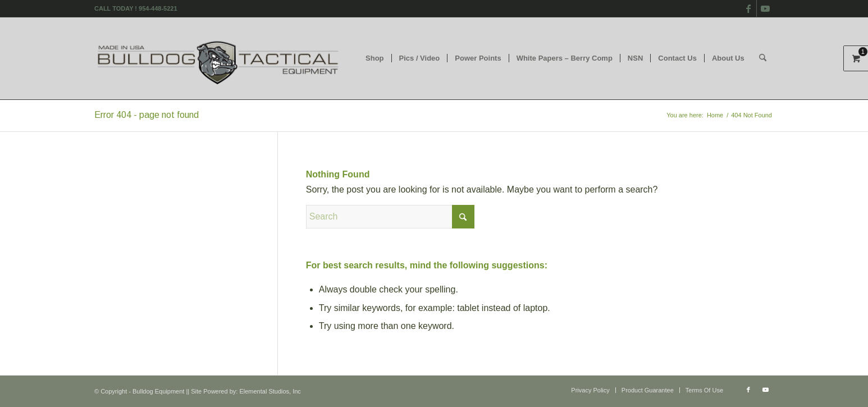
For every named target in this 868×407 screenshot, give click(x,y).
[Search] (763, 58)
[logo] (219, 58)
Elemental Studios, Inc (270, 391)
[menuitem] (375, 58)
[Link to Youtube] (765, 8)
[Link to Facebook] (748, 8)
